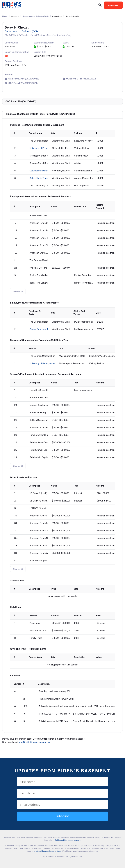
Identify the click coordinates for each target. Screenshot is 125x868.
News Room (113, 5)
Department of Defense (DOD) (36, 16)
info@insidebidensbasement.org (35, 742)
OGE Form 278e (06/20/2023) (24, 79)
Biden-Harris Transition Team (44, 178)
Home (5, 16)
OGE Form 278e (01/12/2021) (23, 83)
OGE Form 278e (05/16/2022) (81, 79)
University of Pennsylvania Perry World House (52, 363)
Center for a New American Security (47, 329)
